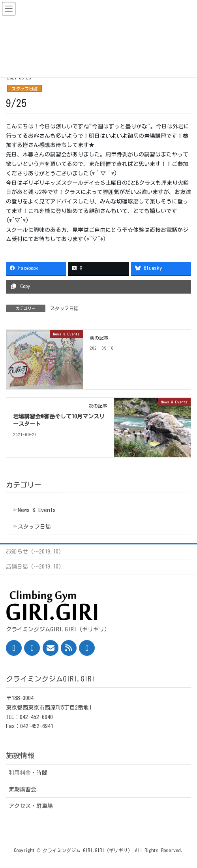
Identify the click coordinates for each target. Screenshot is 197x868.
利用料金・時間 (28, 773)
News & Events (37, 510)
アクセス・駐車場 (31, 806)
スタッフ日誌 (24, 89)
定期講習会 (23, 789)
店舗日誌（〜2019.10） (35, 567)
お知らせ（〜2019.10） (35, 552)
